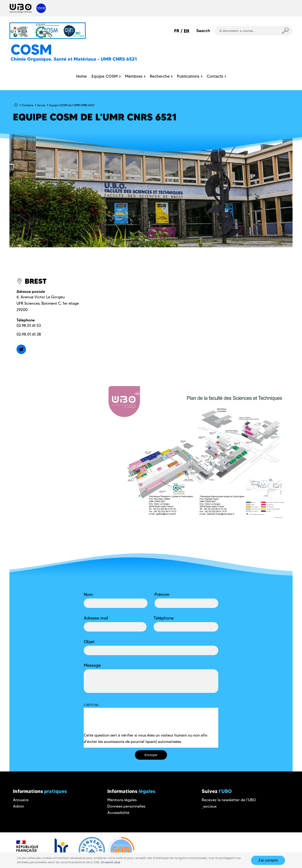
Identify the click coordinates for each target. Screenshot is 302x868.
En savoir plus (111, 862)
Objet (89, 642)
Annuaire (21, 800)
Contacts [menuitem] (215, 76)
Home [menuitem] (82, 76)
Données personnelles (126, 806)
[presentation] (120, 723)
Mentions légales (122, 800)
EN (187, 31)
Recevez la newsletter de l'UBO (229, 800)
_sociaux (209, 806)
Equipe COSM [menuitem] (105, 76)
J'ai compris (268, 860)
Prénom (162, 594)
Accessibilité (118, 813)
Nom (88, 594)
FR (177, 31)
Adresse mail (96, 618)
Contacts (28, 105)
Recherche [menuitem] (160, 76)
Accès (41, 105)
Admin (19, 806)
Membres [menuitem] (134, 76)
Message (92, 665)
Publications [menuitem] (188, 76)
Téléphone (164, 618)
